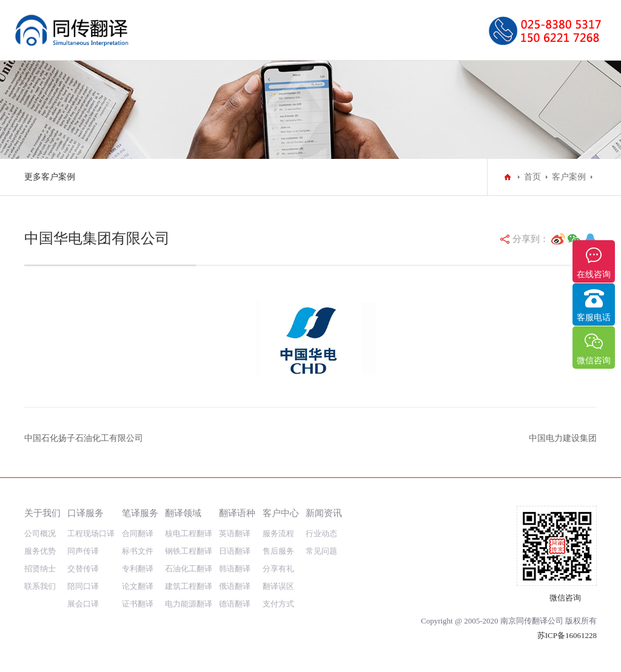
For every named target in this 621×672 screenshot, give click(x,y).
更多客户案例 (50, 177)
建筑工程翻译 (189, 586)
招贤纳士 (40, 569)
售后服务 (278, 551)
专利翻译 (138, 569)
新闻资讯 (324, 513)
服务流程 (278, 533)
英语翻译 (235, 533)
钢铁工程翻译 (189, 551)
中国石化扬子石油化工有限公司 (84, 438)
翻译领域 (183, 513)
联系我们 (40, 586)
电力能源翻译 (189, 604)
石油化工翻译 (189, 569)
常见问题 (321, 551)
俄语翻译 (235, 586)
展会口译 (83, 604)
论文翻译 (138, 586)
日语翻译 (235, 551)
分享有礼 (278, 569)
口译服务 (86, 513)
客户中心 (281, 513)
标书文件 (138, 551)
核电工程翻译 (189, 533)
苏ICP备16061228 (567, 635)
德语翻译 (235, 604)
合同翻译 (138, 533)
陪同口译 (83, 586)
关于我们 (42, 513)
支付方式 (278, 604)
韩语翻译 (235, 569)
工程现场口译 (91, 533)
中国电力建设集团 (563, 438)
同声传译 (83, 551)
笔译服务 (140, 513)
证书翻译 (138, 604)
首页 (532, 177)
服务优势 (40, 551)
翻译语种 (237, 513)
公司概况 (40, 533)
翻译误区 (278, 586)
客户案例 (569, 177)
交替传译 (83, 569)
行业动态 (321, 533)
